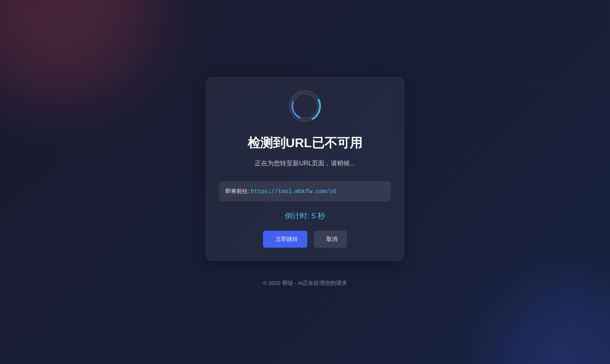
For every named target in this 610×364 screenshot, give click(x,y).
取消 (332, 239)
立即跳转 (287, 239)
